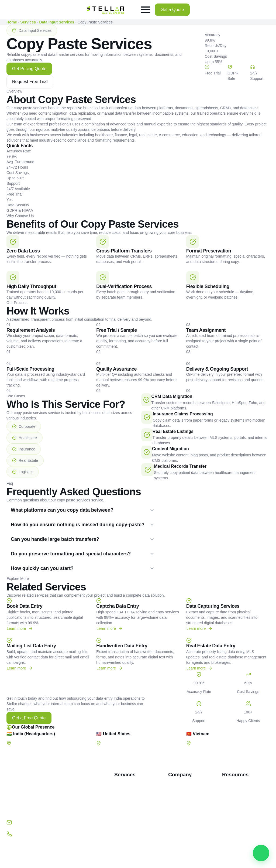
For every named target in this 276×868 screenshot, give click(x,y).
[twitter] (27, 843)
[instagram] (56, 843)
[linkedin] (41, 843)
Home (12, 22)
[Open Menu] (146, 10)
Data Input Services (57, 22)
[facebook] (12, 843)
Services (28, 22)
